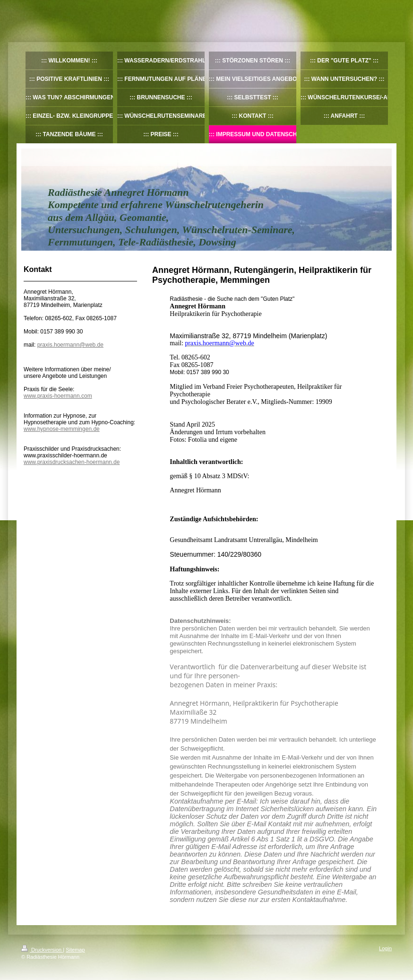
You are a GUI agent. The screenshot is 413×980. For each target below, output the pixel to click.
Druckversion (42, 950)
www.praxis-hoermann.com (58, 396)
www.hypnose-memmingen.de (62, 429)
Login (385, 948)
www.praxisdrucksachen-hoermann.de (72, 462)
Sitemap (75, 950)
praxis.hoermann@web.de (70, 345)
